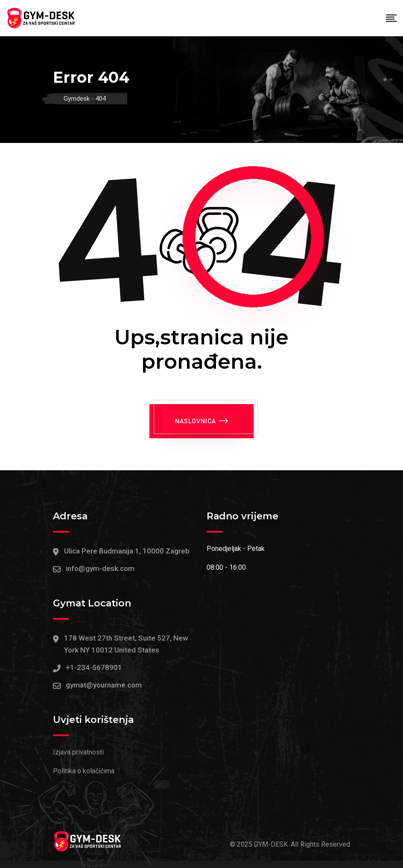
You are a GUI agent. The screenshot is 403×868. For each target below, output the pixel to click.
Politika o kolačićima (84, 771)
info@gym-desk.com (100, 568)
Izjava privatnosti (78, 752)
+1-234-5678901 (94, 667)
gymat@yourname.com (104, 685)
